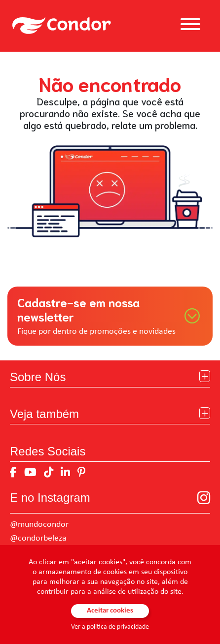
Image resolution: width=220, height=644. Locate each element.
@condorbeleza (38, 538)
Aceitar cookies (110, 611)
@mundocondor (39, 525)
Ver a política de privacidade (110, 627)
